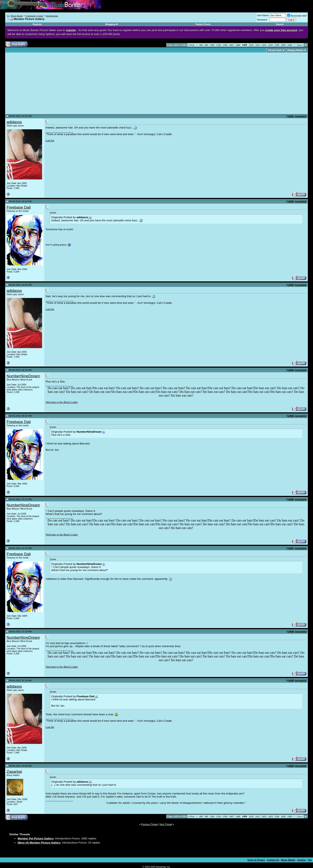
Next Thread (166, 824)
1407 (232, 45)
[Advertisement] (41, 83)
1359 (219, 45)
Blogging (110, 24)
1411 (258, 45)
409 (201, 45)
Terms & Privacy (256, 860)
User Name (263, 15)
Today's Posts (203, 24)
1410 (251, 45)
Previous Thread (149, 824)
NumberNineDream (23, 376)
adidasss (14, 122)
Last (300, 45)
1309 (212, 45)
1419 (264, 45)
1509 (277, 45)
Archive (302, 860)
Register (37, 24)
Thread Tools (275, 50)
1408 (238, 45)
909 (206, 45)
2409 (290, 45)
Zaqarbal (14, 772)
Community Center (34, 16)
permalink (301, 116)
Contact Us (273, 860)
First (191, 45)
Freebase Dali (19, 207)
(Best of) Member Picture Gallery (39, 843)
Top (310, 860)
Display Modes (295, 50)
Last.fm (50, 140)
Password (262, 20)
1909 (283, 45)
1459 (271, 45)
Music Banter (17, 16)
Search (280, 24)
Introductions (52, 16)
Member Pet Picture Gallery (36, 838)
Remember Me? (297, 16)
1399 (225, 45)
